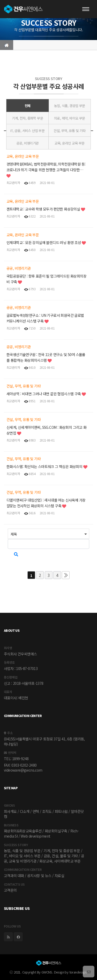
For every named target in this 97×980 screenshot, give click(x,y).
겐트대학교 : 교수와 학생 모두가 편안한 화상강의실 (44, 209)
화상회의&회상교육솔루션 (23, 831)
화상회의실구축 (56, 831)
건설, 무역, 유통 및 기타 (69, 131)
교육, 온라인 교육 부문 (70, 143)
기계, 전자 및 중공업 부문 (62, 851)
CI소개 (25, 811)
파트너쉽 (61, 811)
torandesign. (78, 972)
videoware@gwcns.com (23, 770)
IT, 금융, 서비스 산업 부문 (27, 131)
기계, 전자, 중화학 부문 (27, 118)
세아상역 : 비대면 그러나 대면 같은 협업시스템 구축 (44, 394)
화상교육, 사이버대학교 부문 (60, 861)
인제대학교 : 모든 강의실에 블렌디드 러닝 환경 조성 (44, 242)
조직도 (47, 811)
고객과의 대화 (14, 876)
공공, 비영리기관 (28, 143)
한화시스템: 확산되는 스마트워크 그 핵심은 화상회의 (45, 466)
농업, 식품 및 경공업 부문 (22, 851)
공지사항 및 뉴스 (39, 876)
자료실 (59, 876)
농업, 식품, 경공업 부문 (70, 106)
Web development (35, 836)
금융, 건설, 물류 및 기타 (61, 856)
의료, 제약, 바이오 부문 (70, 118)
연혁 (36, 811)
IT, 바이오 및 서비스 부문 (22, 856)
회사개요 (10, 811)
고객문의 (10, 890)
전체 (28, 106)
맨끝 (66, 575)
